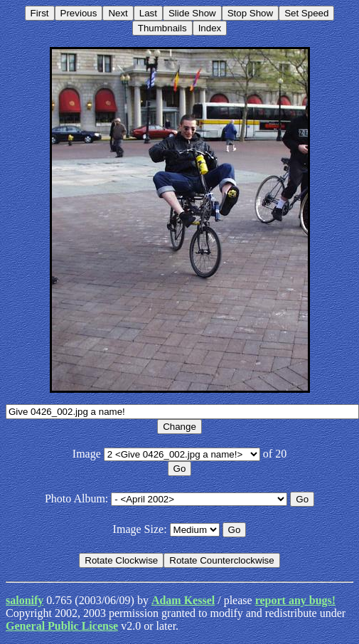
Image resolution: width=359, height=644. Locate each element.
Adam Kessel (183, 600)
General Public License (62, 626)
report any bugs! (296, 600)
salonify (25, 600)
